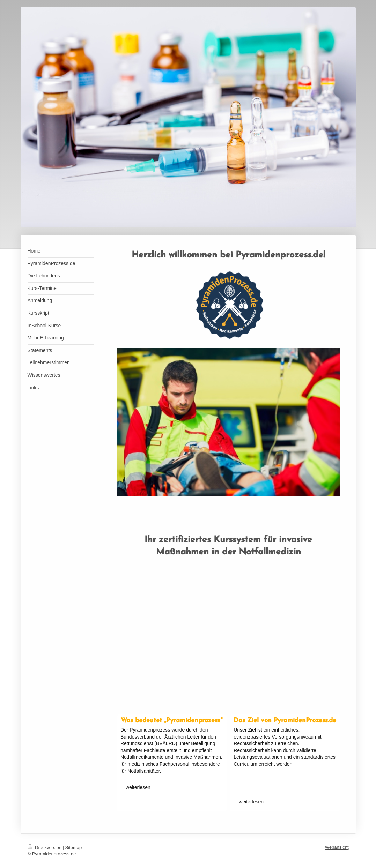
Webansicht (337, 847)
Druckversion (45, 848)
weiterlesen (138, 787)
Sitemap (74, 848)
